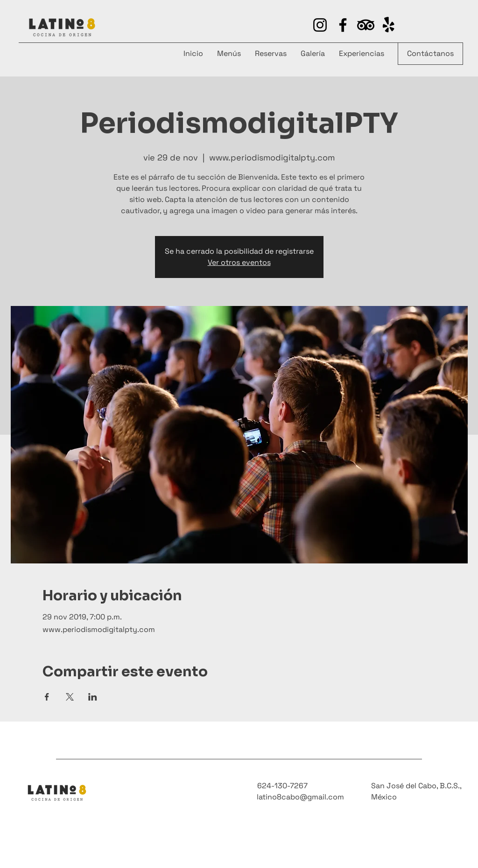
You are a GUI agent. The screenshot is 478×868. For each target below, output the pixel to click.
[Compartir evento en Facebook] (47, 697)
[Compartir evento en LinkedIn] (93, 697)
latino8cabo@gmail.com (300, 797)
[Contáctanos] (430, 54)
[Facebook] (343, 25)
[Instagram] (320, 25)
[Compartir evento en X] (70, 697)
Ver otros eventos (239, 262)
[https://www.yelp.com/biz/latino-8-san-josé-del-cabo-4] (366, 25)
